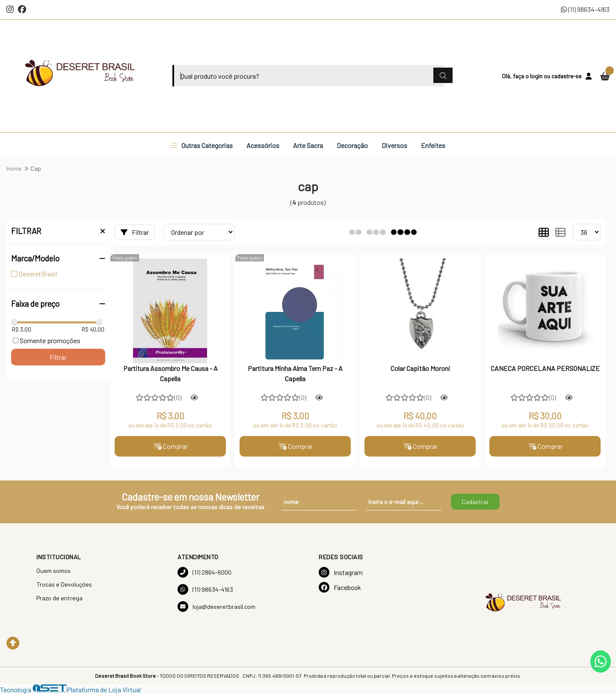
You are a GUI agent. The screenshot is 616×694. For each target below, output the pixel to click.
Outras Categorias (202, 145)
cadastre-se (566, 76)
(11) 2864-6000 (204, 572)
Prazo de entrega (59, 598)
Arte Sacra (308, 145)
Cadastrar (475, 502)
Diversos (394, 145)
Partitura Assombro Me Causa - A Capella (170, 373)
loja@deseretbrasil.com (216, 607)
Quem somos (53, 571)
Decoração (352, 145)
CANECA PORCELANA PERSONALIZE (545, 368)
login (537, 76)
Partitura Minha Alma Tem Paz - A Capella (295, 373)
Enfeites (433, 145)
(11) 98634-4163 (585, 9)
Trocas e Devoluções (64, 584)
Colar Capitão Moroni (420, 368)
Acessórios (263, 145)
